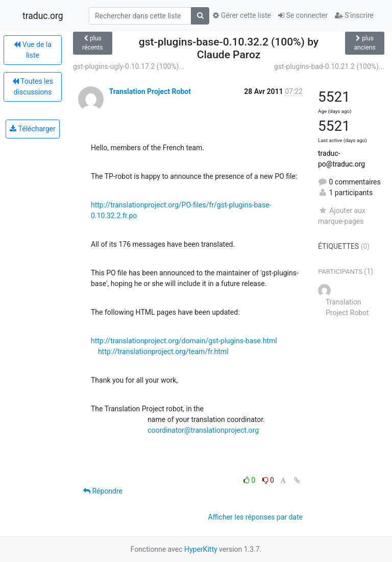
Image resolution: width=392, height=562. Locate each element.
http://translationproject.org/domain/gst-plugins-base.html (184, 341)
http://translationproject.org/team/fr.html (163, 352)
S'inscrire (354, 15)
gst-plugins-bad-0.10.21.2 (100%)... (329, 66)
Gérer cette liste (242, 15)
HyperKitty (201, 549)
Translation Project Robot (150, 91)
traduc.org (43, 16)
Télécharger (32, 129)
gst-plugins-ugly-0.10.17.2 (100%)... (129, 66)
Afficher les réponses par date (255, 517)
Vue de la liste (33, 50)
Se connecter (303, 15)
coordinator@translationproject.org (203, 430)
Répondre (103, 491)
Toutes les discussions (33, 87)
